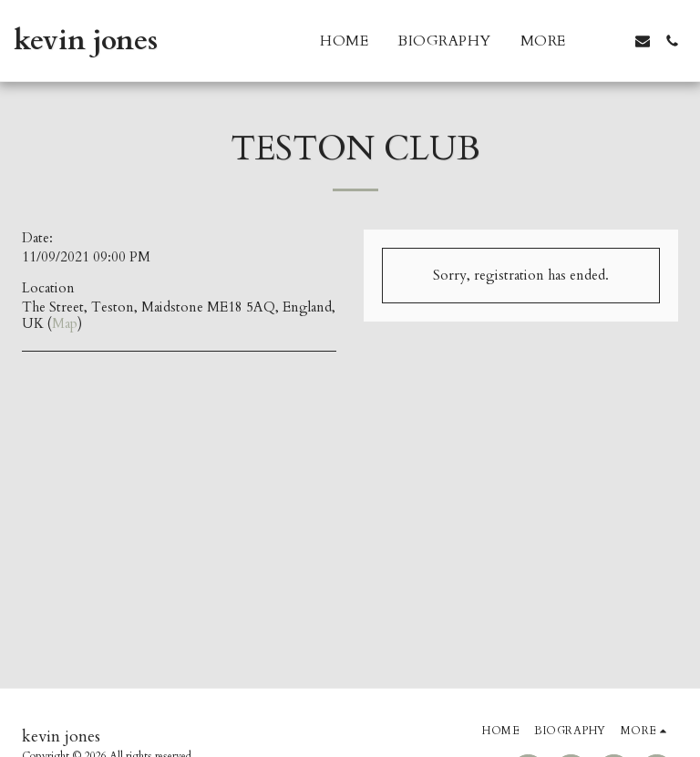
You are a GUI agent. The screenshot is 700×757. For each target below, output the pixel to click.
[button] (613, 41)
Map (65, 323)
